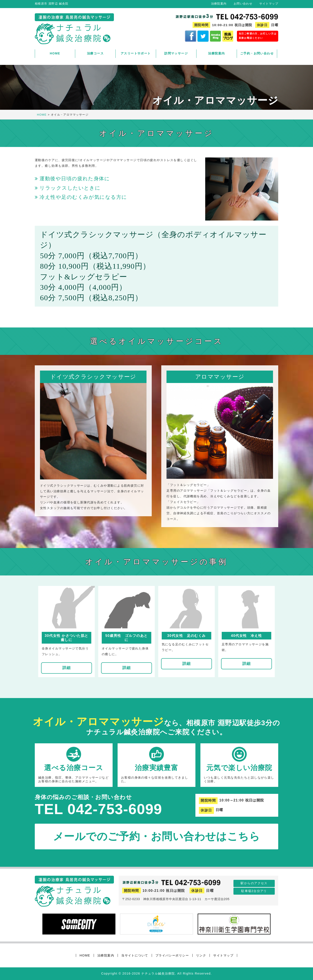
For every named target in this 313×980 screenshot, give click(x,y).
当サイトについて (135, 955)
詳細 (67, 668)
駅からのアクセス (254, 883)
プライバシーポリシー (172, 955)
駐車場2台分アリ (254, 891)
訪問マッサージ (176, 53)
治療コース (95, 53)
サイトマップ (269, 4)
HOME (55, 53)
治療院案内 (219, 4)
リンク (201, 955)
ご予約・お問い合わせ (257, 53)
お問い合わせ (243, 4)
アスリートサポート (136, 53)
